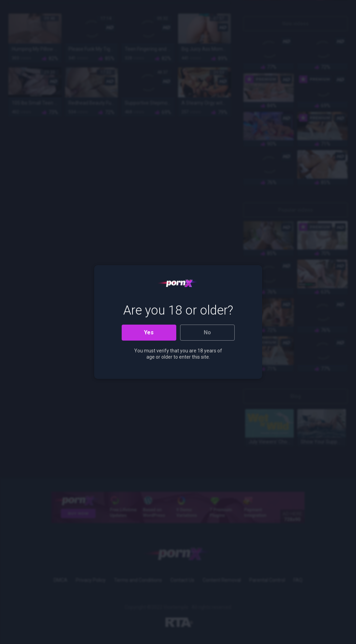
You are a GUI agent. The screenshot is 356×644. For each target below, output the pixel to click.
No (207, 332)
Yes (149, 332)
